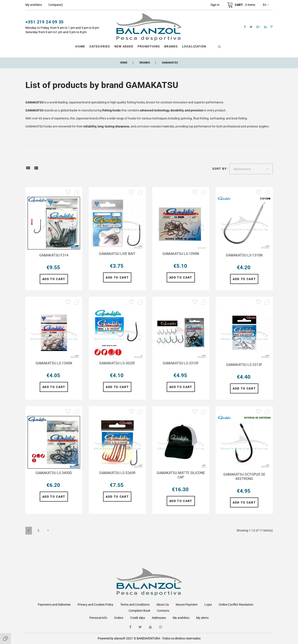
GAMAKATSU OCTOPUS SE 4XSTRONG (244, 477)
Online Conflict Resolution (236, 605)
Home (80, 46)
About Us (163, 605)
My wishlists (181, 618)
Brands (171, 46)
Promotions (149, 46)
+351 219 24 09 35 (45, 22)
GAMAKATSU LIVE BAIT (117, 254)
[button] (215, 5)
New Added (124, 46)
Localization (194, 46)
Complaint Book (139, 611)
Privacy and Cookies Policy (95, 605)
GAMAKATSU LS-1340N (54, 363)
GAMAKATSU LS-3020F (117, 363)
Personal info (98, 618)
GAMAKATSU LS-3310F (181, 363)
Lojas (208, 605)
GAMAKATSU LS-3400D (54, 473)
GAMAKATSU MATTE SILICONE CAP (181, 475)
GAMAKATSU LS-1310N (244, 255)
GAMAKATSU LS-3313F (244, 365)
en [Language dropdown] (266, 5)
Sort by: (220, 169)
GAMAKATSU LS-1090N (181, 254)
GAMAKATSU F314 (54, 255)
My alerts (202, 618)
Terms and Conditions (135, 605)
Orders (119, 618)
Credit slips (138, 618)
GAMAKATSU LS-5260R (117, 473)
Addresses (159, 618)
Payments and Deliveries (54, 605)
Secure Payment (187, 605)
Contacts (163, 611)
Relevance (242, 169)
